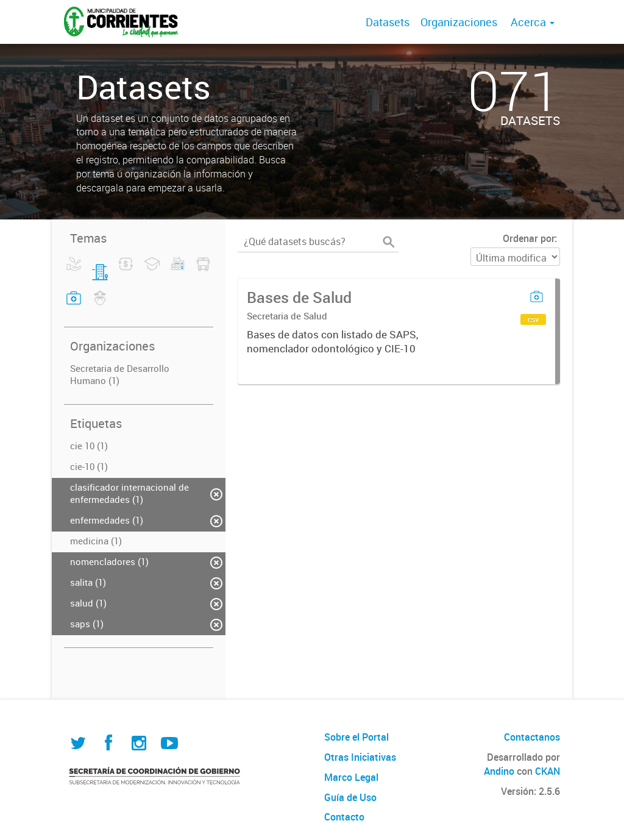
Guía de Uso (350, 797)
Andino (499, 771)
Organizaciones (459, 22)
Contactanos (532, 737)
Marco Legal (351, 777)
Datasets (388, 22)
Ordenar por (529, 238)
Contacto (344, 817)
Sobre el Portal (356, 737)
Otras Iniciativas (360, 757)
